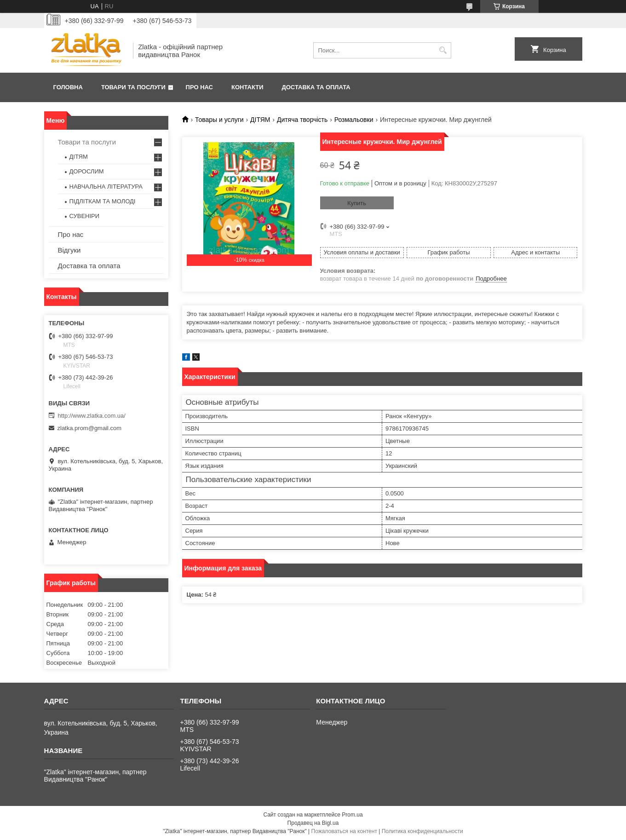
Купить (357, 203)
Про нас (199, 87)
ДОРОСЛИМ (87, 171)
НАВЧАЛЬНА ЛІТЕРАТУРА (106, 187)
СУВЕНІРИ (85, 216)
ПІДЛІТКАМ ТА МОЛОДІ (103, 201)
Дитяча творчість (302, 120)
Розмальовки (354, 120)
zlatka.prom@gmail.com (90, 428)
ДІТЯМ (260, 120)
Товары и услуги (219, 120)
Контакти (247, 87)
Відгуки (69, 250)
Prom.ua (352, 815)
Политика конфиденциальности (422, 831)
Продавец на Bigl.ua (313, 823)
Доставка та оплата (316, 87)
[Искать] (443, 50)
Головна (68, 87)
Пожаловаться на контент (344, 831)
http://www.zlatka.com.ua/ (92, 416)
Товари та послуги (133, 87)
